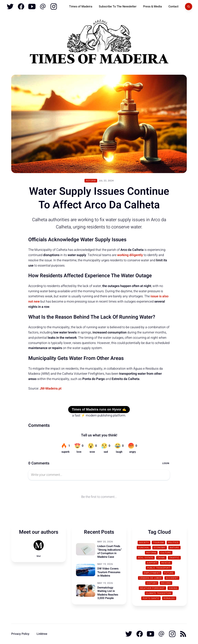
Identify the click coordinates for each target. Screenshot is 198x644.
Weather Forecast (152, 588)
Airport (152, 563)
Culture (166, 553)
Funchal (144, 548)
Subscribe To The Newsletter (118, 7)
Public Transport (159, 568)
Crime (161, 558)
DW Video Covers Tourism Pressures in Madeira (109, 572)
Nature (174, 548)
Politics (173, 543)
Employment (152, 573)
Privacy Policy (20, 634)
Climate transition (159, 593)
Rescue (166, 563)
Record (166, 583)
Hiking (173, 588)
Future (169, 573)
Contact (173, 7)
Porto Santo (151, 598)
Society (144, 543)
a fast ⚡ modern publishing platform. (99, 415)
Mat (39, 556)
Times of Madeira (81, 7)
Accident (172, 578)
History (152, 583)
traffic (174, 558)
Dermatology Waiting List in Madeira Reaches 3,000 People (108, 593)
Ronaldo (169, 598)
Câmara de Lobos (150, 578)
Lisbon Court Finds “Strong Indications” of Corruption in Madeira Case (110, 551)
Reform (91, 181)
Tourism (158, 543)
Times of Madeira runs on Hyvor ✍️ (99, 409)
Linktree (42, 634)
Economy (160, 548)
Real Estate (146, 558)
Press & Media (152, 7)
